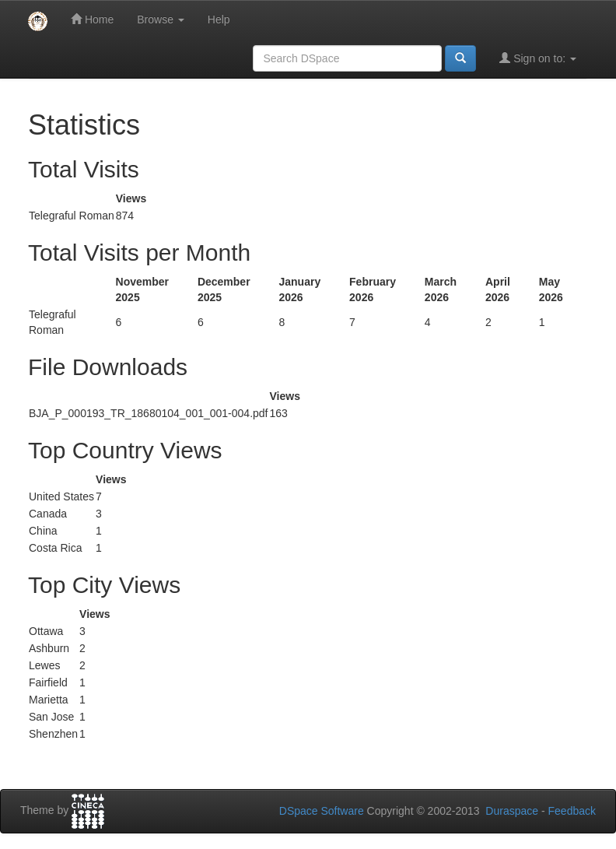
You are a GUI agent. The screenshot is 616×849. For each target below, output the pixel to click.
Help (219, 19)
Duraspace (512, 811)
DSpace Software (322, 811)
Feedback (572, 811)
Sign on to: (538, 58)
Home (92, 19)
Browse (161, 19)
